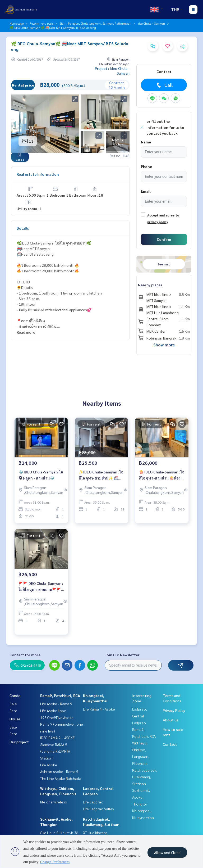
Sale (13, 704)
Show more (164, 345)
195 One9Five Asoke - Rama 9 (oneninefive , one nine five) (62, 724)
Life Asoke (49, 765)
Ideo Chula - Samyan (151, 23)
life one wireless (54, 802)
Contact (170, 744)
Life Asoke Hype (53, 711)
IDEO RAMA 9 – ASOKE (57, 738)
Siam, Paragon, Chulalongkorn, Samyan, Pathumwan (95, 23)
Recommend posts (41, 23)
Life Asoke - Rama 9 (56, 704)
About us (171, 720)
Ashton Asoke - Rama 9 (59, 771)
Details (23, 228)
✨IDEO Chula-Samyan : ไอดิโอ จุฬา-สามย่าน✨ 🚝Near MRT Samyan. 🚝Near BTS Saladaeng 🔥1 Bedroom (101, 475)
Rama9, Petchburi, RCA (60, 695)
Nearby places (150, 285)
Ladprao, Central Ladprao (140, 716)
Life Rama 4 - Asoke (99, 709)
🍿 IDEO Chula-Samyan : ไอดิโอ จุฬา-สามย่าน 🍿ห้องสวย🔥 (162, 475)
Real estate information (38, 174)
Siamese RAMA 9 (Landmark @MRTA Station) (55, 751)
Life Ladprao (93, 802)
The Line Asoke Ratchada (61, 778)
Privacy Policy (174, 710)
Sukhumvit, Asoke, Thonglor (141, 797)
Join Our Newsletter (122, 655)
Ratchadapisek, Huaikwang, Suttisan (145, 777)
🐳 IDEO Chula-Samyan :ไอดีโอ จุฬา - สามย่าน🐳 (41, 475)
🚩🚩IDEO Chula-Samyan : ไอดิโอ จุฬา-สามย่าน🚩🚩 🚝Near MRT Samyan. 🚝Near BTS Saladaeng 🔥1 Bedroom (41, 587)
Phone (146, 166)
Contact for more (25, 655)
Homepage (17, 23)
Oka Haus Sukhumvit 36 (59, 833)
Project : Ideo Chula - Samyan (112, 71)
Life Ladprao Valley (98, 809)
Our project (19, 742)
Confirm (164, 239)
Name (146, 142)
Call (164, 85)
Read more (26, 332)
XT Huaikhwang (95, 833)
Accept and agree (161, 215)
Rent (13, 711)
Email (146, 191)
